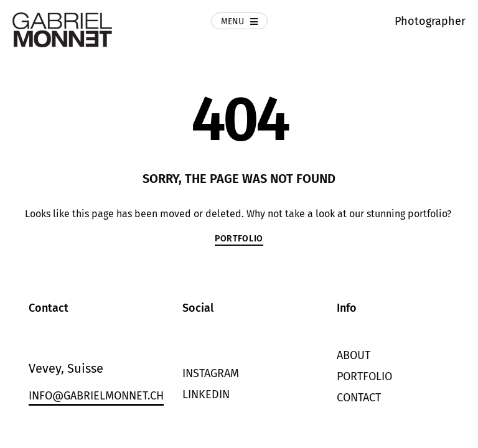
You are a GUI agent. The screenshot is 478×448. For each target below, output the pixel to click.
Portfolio (364, 376)
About (354, 355)
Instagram (211, 373)
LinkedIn (206, 394)
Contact (359, 398)
